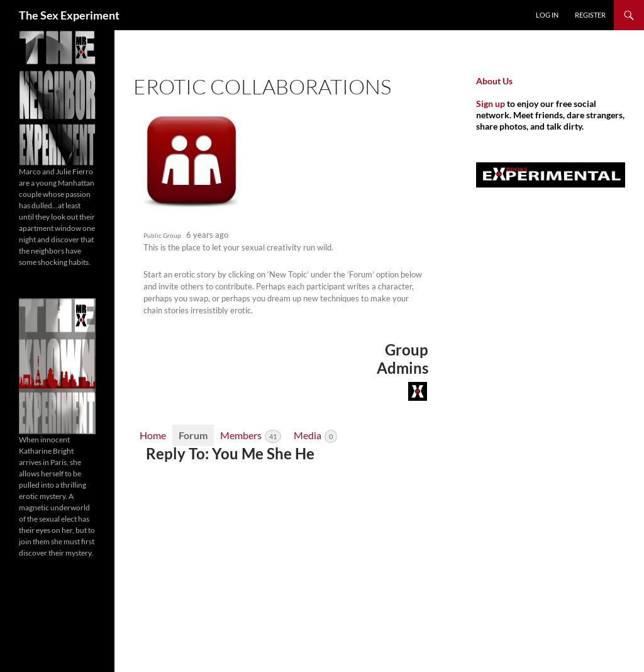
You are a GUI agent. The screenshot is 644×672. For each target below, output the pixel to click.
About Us (494, 81)
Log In (547, 15)
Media (315, 436)
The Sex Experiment (69, 15)
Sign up (491, 104)
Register (590, 15)
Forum (193, 435)
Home (153, 435)
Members (251, 436)
